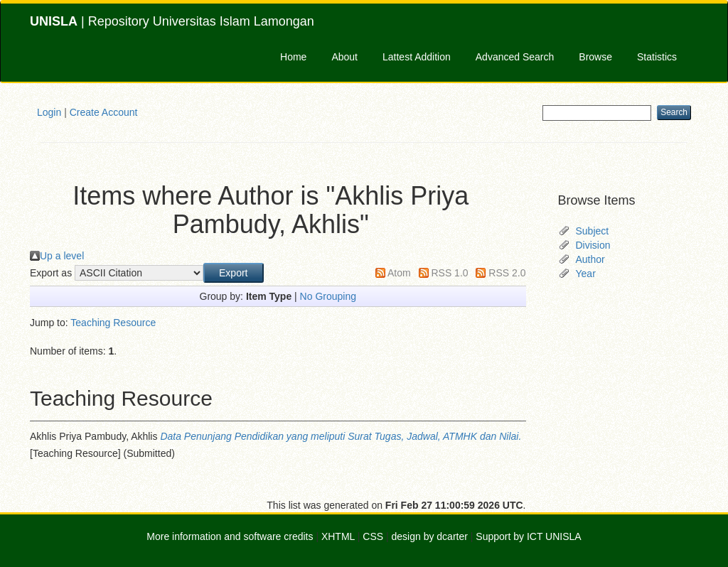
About (344, 57)
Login (49, 112)
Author (590, 259)
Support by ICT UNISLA (528, 536)
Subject (593, 231)
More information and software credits (230, 536)
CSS (373, 536)
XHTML (338, 536)
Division (593, 245)
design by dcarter (430, 536)
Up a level (62, 256)
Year (586, 274)
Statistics (657, 57)
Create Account (104, 112)
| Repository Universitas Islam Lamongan (172, 21)
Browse (595, 57)
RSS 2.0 (507, 273)
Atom (399, 273)
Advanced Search (515, 57)
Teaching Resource (113, 323)
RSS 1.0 (449, 273)
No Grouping (328, 296)
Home (293, 57)
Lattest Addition (417, 57)
